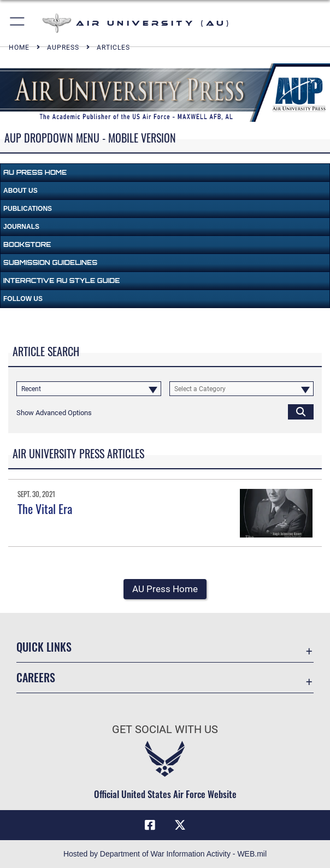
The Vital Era (45, 509)
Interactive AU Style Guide (61, 281)
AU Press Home (35, 172)
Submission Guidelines (50, 262)
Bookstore (27, 244)
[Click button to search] (301, 412)
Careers (36, 677)
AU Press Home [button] (165, 589)
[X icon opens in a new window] (180, 825)
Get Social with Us (165, 729)
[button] (18, 23)
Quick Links (44, 647)
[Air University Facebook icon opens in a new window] (150, 825)
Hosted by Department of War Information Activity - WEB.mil (165, 854)
